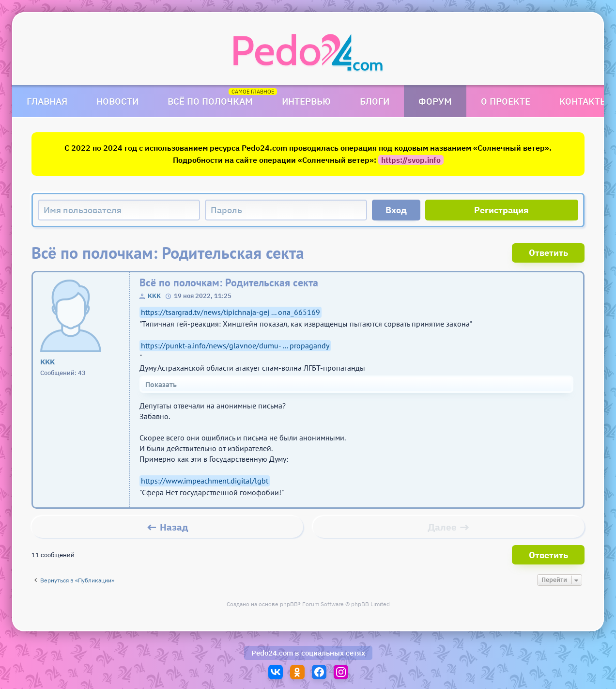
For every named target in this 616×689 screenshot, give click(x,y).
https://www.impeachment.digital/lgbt (205, 481)
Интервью (306, 101)
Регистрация (501, 210)
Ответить (548, 253)
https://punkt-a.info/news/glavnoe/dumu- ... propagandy (235, 345)
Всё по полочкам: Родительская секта (229, 283)
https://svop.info (411, 160)
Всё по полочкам (210, 101)
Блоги (375, 101)
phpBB (289, 604)
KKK (154, 296)
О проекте (506, 101)
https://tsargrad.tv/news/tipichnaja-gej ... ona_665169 (231, 312)
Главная (47, 101)
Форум (435, 101)
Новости (117, 101)
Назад (174, 527)
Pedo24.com (272, 653)
